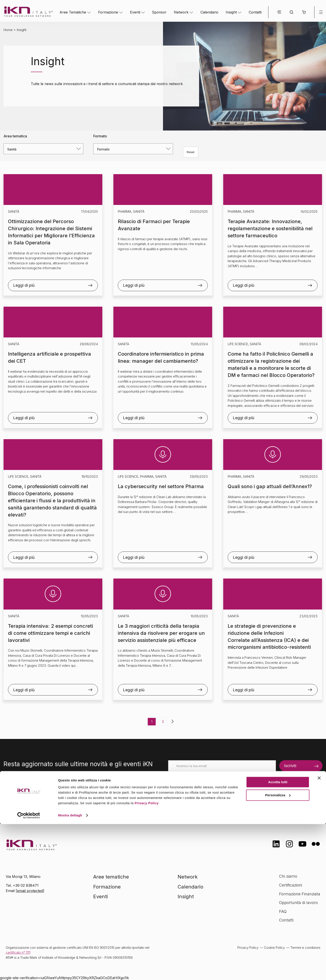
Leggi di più (24, 285)
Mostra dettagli (70, 971)
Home (8, 30)
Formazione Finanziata (300, 894)
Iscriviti (290, 766)
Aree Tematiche (73, 12)
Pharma (125, 211)
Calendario (209, 12)
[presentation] (202, 780)
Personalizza (278, 951)
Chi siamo (288, 876)
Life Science (238, 344)
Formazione (108, 12)
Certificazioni (291, 885)
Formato (100, 136)
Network (181, 12)
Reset (191, 152)
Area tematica (15, 136)
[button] (304, 12)
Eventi (135, 12)
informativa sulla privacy (235, 795)
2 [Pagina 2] (163, 722)
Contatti (255, 12)
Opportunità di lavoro (298, 903)
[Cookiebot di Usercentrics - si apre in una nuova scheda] (29, 971)
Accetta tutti (278, 938)
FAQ (283, 911)
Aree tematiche (111, 877)
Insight (231, 12)
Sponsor (159, 12)
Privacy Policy (147, 959)
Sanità (14, 211)
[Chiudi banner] (319, 934)
